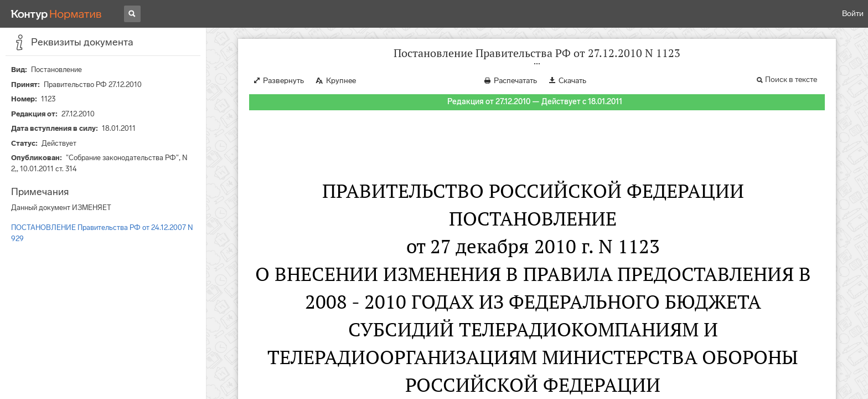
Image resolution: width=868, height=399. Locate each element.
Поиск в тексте (791, 80)
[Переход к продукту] (56, 14)
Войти (853, 14)
